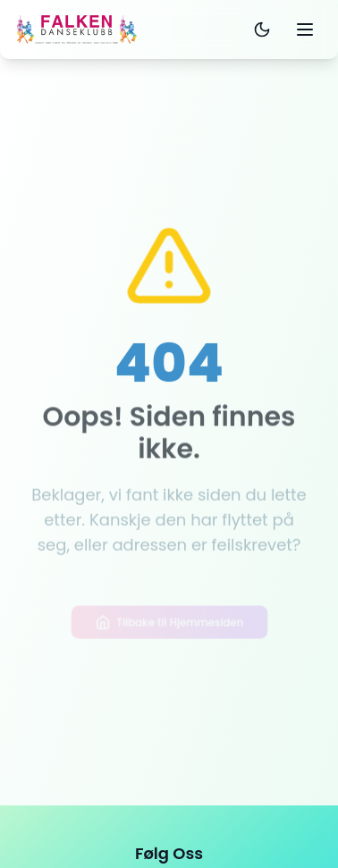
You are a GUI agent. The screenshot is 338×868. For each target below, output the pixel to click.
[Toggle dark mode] (262, 29)
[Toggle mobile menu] (305, 29)
